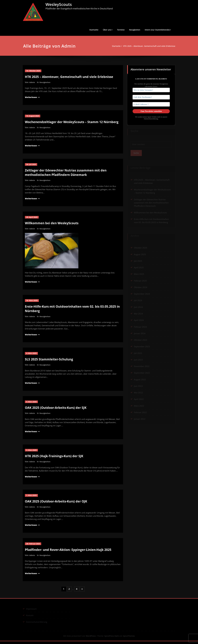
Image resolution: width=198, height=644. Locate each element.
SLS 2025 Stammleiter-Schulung (50, 363)
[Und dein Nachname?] (151, 97)
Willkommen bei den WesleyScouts (53, 227)
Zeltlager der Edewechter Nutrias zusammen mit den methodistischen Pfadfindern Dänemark (67, 176)
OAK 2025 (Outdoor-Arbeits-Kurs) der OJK (58, 504)
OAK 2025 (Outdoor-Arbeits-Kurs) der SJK (57, 411)
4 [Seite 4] (77, 592)
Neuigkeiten (135, 30)
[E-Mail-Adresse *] (151, 104)
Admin (32, 82)
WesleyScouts (59, 4)
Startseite (94, 30)
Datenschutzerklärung (151, 118)
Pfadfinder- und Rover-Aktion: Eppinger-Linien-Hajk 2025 (70, 552)
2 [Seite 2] (69, 592)
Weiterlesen (31, 97)
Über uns (108, 30)
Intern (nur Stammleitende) (158, 30)
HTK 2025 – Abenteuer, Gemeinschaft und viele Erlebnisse (148, 46)
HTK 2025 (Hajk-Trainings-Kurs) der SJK (56, 459)
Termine (121, 30)
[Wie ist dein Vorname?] (151, 90)
